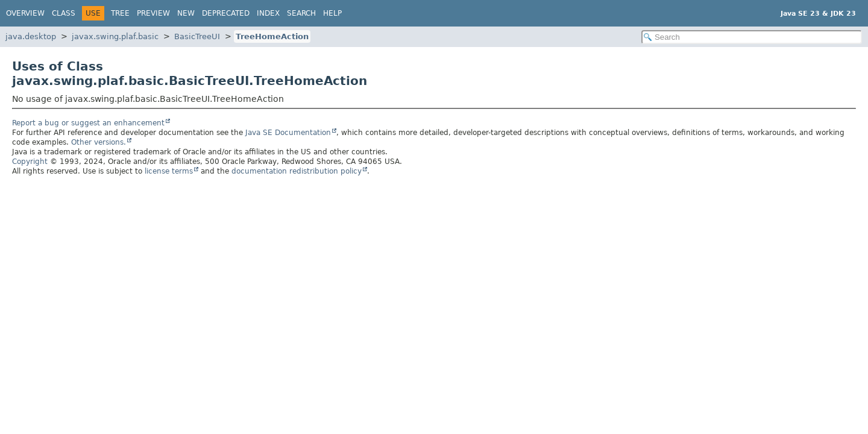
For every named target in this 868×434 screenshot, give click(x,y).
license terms (169, 171)
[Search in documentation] (752, 37)
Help (332, 13)
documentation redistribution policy (297, 171)
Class (64, 13)
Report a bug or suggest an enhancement (88, 123)
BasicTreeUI (197, 36)
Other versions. (99, 142)
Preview (153, 13)
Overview (25, 13)
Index (268, 13)
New (186, 13)
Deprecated (226, 13)
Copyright (30, 162)
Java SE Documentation (288, 133)
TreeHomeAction (272, 36)
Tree (120, 13)
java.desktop (31, 36)
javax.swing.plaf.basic (115, 36)
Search (301, 13)
